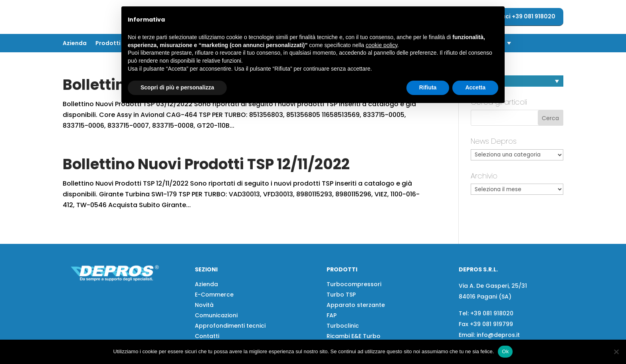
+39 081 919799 (491, 324)
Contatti (207, 336)
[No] (616, 352)
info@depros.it (497, 335)
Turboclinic (343, 326)
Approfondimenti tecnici (230, 326)
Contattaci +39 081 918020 (516, 16)
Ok (505, 351)
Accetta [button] (475, 87)
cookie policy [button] (381, 45)
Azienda (75, 44)
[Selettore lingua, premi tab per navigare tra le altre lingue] (517, 81)
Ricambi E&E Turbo (354, 336)
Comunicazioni (216, 315)
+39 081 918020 (492, 313)
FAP (332, 315)
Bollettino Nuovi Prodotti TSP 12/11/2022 (206, 164)
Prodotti (108, 44)
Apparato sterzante (356, 305)
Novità (204, 305)
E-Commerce (214, 295)
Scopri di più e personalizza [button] (177, 87)
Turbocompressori (354, 284)
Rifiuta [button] (428, 87)
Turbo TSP (341, 295)
